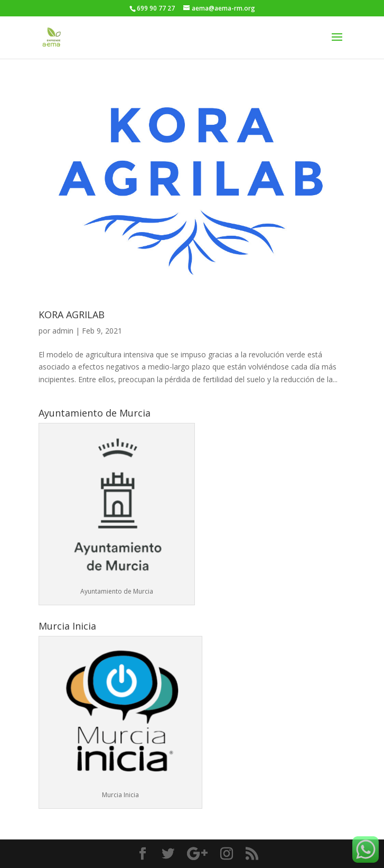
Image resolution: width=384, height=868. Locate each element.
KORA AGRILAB (72, 315)
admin (63, 331)
